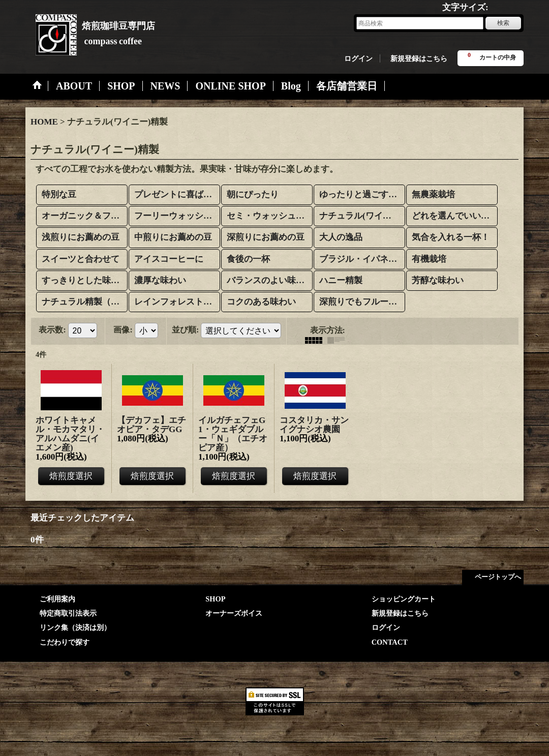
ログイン (358, 58)
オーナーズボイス (234, 613)
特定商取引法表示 (68, 613)
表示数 (52, 330)
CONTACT (390, 642)
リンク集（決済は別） (75, 627)
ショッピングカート (404, 599)
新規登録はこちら (419, 58)
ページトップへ (498, 577)
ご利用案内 (57, 599)
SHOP (215, 599)
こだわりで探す (65, 642)
